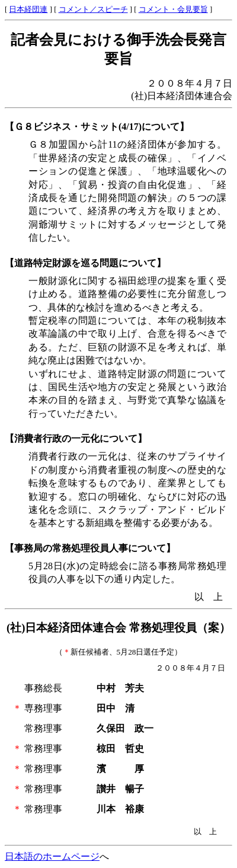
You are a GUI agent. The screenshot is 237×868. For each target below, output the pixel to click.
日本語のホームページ (52, 856)
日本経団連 (28, 9)
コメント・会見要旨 (173, 9)
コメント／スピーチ (93, 9)
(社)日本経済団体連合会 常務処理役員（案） (118, 628)
